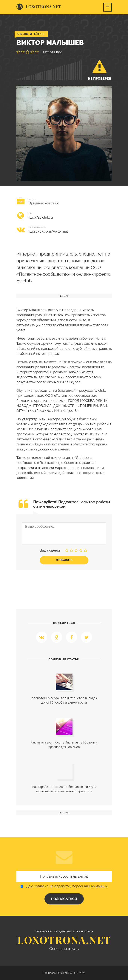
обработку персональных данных (81, 886)
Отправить (64, 560)
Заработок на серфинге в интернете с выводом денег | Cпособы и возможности (64, 700)
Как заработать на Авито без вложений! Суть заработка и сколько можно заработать (64, 789)
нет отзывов (53, 52)
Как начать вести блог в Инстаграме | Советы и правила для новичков (64, 745)
